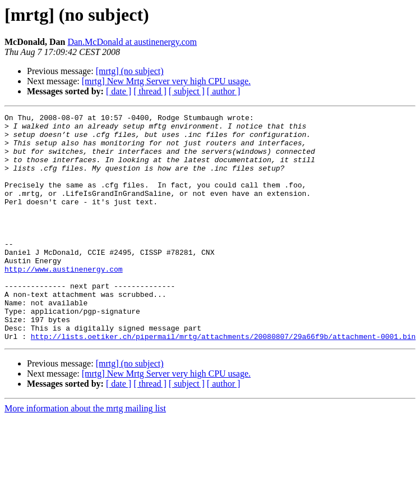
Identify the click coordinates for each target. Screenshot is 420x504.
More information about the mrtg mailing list (85, 454)
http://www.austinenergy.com (64, 301)
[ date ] (119, 91)
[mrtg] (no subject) (130, 71)
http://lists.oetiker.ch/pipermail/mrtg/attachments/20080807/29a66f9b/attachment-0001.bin (223, 382)
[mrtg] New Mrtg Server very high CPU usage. (166, 81)
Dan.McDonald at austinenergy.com (132, 42)
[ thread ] (150, 91)
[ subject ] (187, 91)
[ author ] (224, 91)
